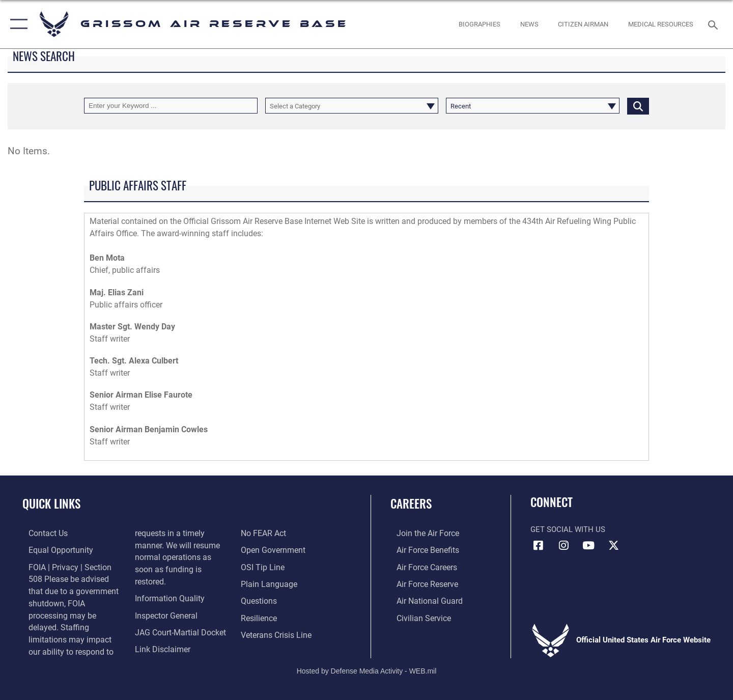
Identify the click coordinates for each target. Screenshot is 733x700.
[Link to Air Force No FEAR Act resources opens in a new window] (265, 533)
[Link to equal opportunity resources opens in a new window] (53, 550)
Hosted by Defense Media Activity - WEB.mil (367, 657)
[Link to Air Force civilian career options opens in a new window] (416, 617)
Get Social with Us (568, 529)
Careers (411, 503)
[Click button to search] (638, 106)
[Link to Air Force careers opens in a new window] (420, 566)
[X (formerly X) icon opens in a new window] (613, 546)
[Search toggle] (714, 24)
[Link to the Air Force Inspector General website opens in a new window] (163, 602)
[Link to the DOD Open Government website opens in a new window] (273, 550)
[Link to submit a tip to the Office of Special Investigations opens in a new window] (263, 566)
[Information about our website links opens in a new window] (159, 635)
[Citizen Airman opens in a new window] (583, 24)
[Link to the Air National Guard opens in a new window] (422, 600)
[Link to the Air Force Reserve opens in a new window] (420, 583)
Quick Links (51, 503)
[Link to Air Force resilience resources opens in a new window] (260, 617)
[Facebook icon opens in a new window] (538, 546)
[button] (17, 24)
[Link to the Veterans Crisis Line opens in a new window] (277, 633)
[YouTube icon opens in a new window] (588, 546)
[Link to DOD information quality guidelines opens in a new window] (165, 585)
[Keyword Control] (171, 106)
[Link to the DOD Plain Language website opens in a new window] (269, 583)
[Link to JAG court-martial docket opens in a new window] (177, 618)
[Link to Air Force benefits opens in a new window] (421, 550)
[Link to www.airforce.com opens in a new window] (421, 533)
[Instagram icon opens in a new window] (563, 546)
